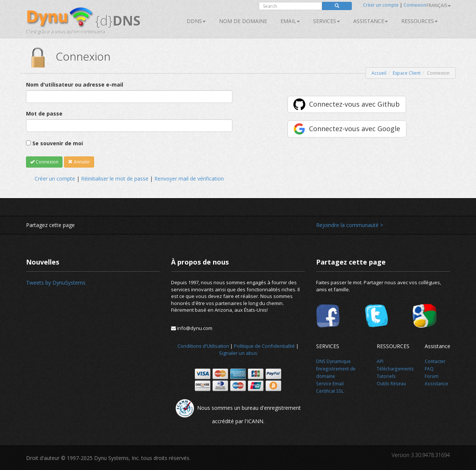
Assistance (371, 21)
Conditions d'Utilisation (203, 346)
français (439, 5)
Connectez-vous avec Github (354, 104)
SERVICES (327, 21)
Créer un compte (381, 5)
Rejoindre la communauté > (350, 225)
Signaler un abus (238, 353)
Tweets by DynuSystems (56, 283)
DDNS (196, 21)
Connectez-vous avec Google (355, 129)
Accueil (379, 73)
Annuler (79, 162)
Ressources (419, 21)
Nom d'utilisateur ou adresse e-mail (75, 85)
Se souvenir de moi (58, 143)
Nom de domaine (243, 21)
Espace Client (407, 73)
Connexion (415, 5)
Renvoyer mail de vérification (189, 179)
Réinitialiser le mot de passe (115, 179)
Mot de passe (44, 114)
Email (290, 21)
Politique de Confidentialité (264, 346)
